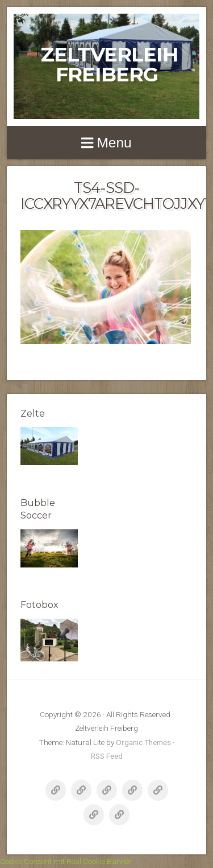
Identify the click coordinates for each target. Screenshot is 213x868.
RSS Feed (107, 756)
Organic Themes (143, 742)
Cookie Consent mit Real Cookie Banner (66, 861)
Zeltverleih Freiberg (110, 64)
